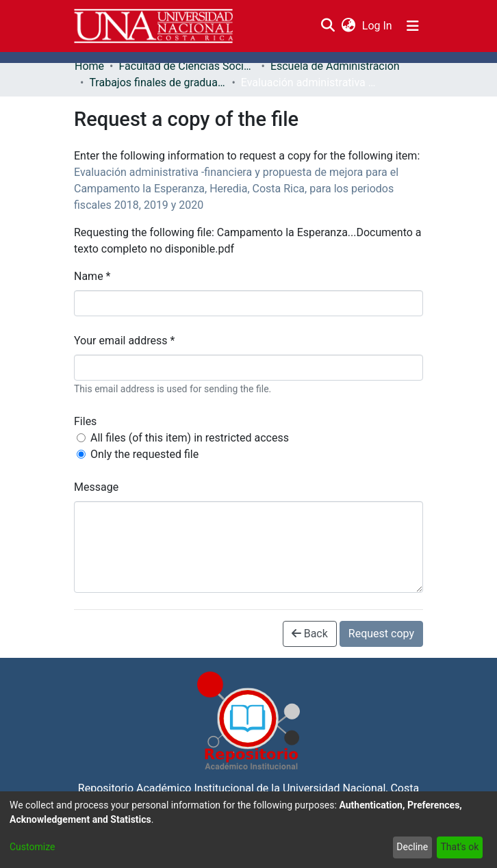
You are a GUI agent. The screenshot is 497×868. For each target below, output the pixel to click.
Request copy (381, 634)
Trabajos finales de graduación (157, 82)
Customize (32, 847)
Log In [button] (378, 26)
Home (89, 66)
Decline (412, 847)
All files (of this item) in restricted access (190, 438)
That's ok (459, 847)
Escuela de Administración (335, 66)
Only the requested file (144, 454)
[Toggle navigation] (413, 26)
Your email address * (124, 341)
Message (96, 487)
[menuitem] (348, 26)
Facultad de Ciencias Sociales (187, 66)
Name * (92, 276)
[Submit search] (328, 26)
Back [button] (310, 634)
